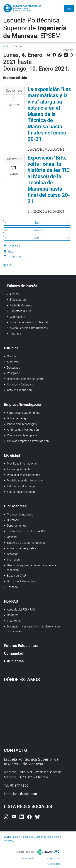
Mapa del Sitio (29, 858)
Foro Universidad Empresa (24, 413)
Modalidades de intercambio (25, 480)
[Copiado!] (71, 55)
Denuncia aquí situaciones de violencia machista (31, 568)
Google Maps (38, 713)
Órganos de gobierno (20, 514)
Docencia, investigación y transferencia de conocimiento (33, 629)
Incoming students (19, 469)
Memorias (13, 560)
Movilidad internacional (22, 464)
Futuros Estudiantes (21, 646)
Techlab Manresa (21, 305)
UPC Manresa (15, 506)
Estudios (11, 348)
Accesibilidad (53, 858)
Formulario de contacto (20, 794)
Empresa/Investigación (23, 404)
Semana (37, 230)
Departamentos (17, 526)
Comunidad (14, 653)
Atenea (14, 294)
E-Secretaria (17, 300)
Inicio (6, 46)
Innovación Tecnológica (22, 424)
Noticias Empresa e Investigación (28, 441)
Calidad (12, 537)
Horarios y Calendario (21, 384)
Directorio (13, 520)
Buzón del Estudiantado (22, 581)
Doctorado (14, 368)
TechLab (12, 587)
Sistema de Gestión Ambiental (26, 543)
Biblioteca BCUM (20, 311)
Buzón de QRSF (17, 576)
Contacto (13, 615)
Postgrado (14, 373)
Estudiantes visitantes (21, 492)
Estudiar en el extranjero (22, 486)
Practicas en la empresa (22, 435)
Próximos (14, 257)
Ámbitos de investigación (23, 430)
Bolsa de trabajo (17, 418)
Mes (37, 238)
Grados (12, 356)
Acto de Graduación (19, 390)
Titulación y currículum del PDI (26, 531)
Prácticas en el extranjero (23, 475)
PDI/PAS (11, 601)
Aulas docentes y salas (21, 548)
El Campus (14, 621)
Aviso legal (53, 864)
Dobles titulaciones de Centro (25, 379)
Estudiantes (14, 661)
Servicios (13, 554)
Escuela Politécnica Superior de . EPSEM (35, 28)
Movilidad (12, 455)
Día (37, 223)
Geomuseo (17, 317)
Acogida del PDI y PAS (21, 610)
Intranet (15, 334)
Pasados (14, 246)
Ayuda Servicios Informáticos (28, 328)
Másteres (13, 362)
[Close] (69, 8)
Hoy (10, 251)
